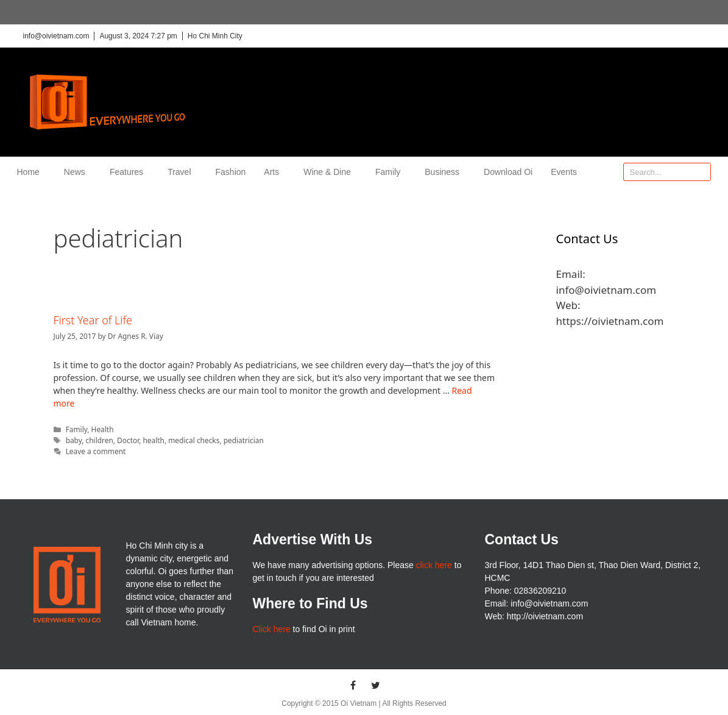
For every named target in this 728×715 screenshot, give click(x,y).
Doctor (128, 440)
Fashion (231, 172)
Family (391, 172)
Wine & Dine (330, 172)
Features (129, 172)
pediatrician (244, 440)
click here (434, 565)
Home (31, 172)
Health (103, 429)
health (153, 440)
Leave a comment (96, 451)
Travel (182, 172)
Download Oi (508, 172)
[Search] (701, 172)
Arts (274, 172)
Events (564, 172)
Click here (271, 629)
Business (445, 172)
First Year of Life (93, 320)
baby (74, 440)
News (78, 172)
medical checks (194, 440)
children (100, 440)
